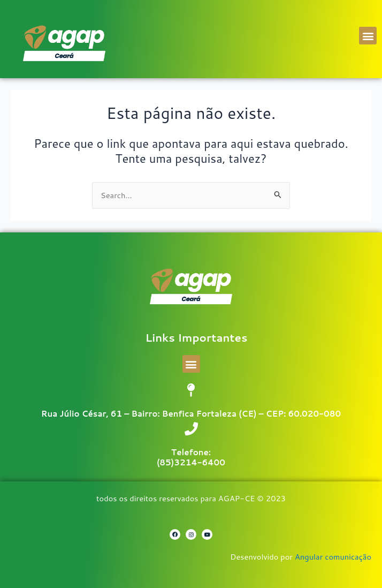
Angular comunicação (333, 557)
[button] (368, 36)
